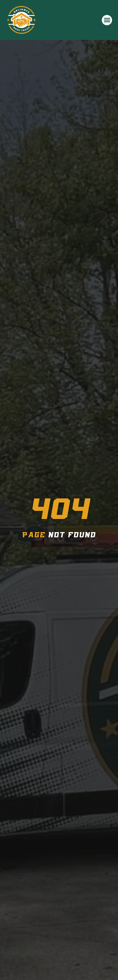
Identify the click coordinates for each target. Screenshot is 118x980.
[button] (107, 20)
